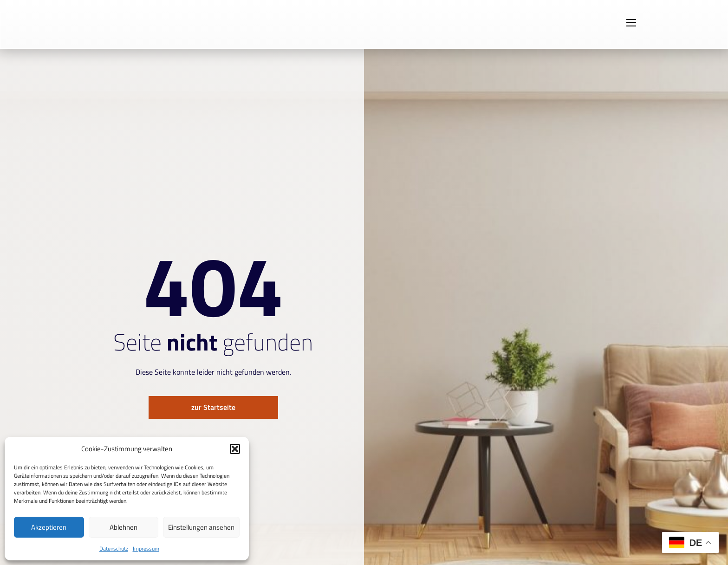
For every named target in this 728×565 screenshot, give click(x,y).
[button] (235, 449)
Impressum (146, 549)
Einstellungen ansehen (201, 527)
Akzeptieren (49, 527)
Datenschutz (114, 549)
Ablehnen (123, 527)
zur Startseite (213, 408)
